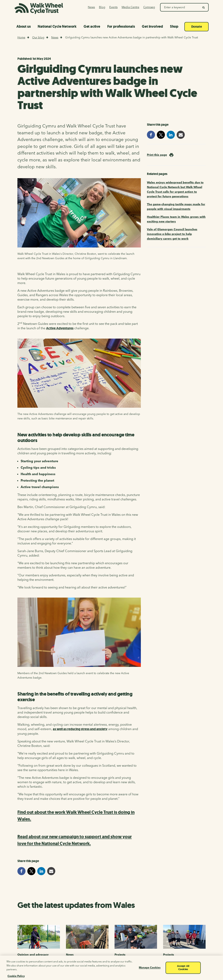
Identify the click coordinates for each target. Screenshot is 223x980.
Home (21, 37)
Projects (120, 955)
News (55, 37)
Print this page (157, 155)
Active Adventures (60, 328)
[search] (204, 7)
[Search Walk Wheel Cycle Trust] (180, 7)
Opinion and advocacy (33, 955)
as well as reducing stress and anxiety (80, 729)
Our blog (38, 37)
